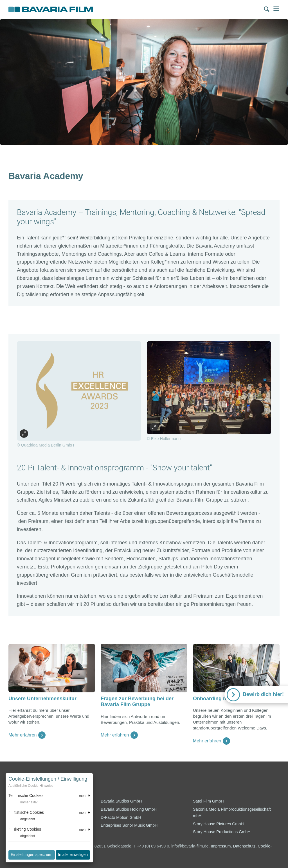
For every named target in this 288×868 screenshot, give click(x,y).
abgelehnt (28, 819)
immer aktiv (29, 802)
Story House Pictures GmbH (218, 824)
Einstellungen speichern (32, 855)
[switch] (23, 802)
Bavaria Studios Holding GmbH (129, 809)
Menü (276, 9)
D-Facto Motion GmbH (121, 817)
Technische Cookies (26, 796)
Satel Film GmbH (208, 801)
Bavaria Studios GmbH (121, 801)
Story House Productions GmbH (222, 832)
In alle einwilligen (73, 855)
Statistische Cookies (26, 812)
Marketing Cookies (25, 829)
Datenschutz (244, 846)
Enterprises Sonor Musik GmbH (129, 825)
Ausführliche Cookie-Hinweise (31, 786)
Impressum (221, 846)
